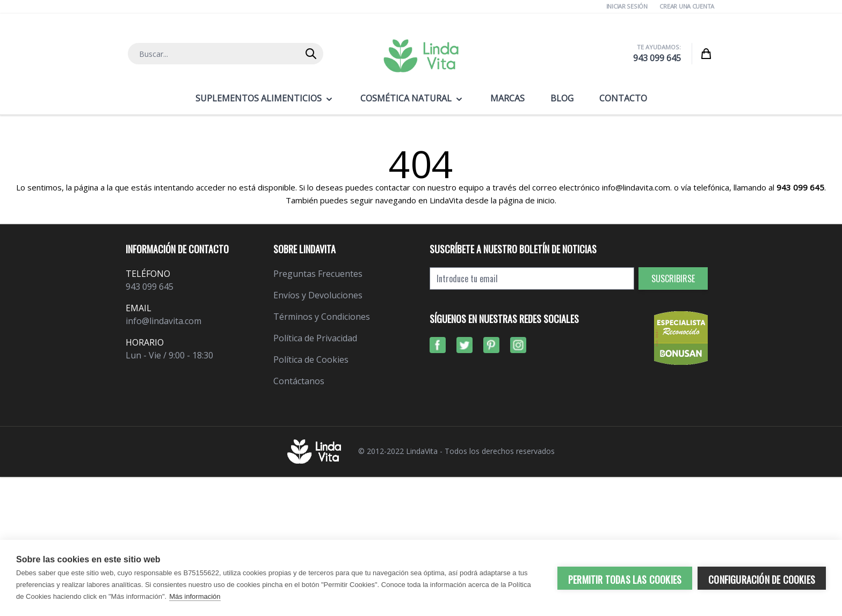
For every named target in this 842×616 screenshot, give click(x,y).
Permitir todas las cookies (625, 580)
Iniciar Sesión (627, 6)
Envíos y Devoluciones (318, 295)
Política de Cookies (311, 360)
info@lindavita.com (164, 321)
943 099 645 (657, 58)
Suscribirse (673, 278)
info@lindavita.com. (637, 187)
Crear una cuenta (687, 6)
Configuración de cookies (762, 580)
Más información (195, 596)
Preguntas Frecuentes (318, 274)
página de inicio (527, 200)
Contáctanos (299, 381)
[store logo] (421, 56)
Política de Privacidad (315, 338)
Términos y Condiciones (322, 317)
